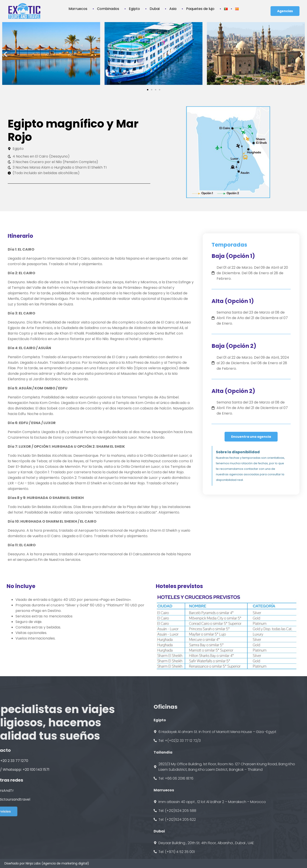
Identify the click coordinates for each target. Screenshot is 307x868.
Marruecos (79, 3)
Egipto (135, 3)
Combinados (109, 3)
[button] (6, 54)
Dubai (156, 3)
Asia (174, 3)
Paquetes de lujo (201, 3)
